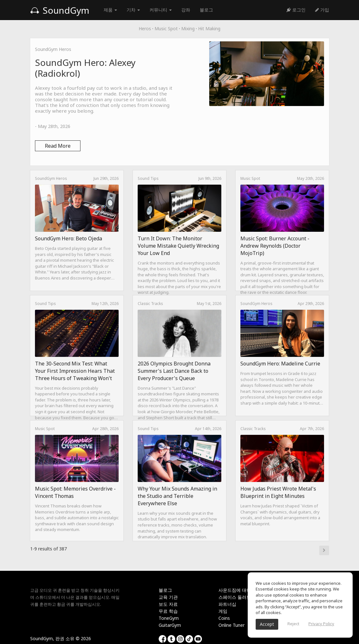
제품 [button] (110, 10)
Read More (58, 146)
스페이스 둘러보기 (237, 597)
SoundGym (60, 10)
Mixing (188, 28)
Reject (293, 624)
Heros (145, 28)
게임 (223, 611)
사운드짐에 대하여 (237, 590)
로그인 (296, 10)
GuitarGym (170, 625)
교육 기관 (168, 597)
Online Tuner (231, 625)
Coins (224, 618)
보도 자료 (168, 604)
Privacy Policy (321, 624)
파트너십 (227, 604)
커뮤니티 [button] (161, 10)
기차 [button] (133, 10)
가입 (322, 10)
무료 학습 (168, 611)
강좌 (186, 10)
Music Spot (166, 28)
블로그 (206, 10)
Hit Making (209, 28)
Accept (267, 624)
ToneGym (169, 618)
